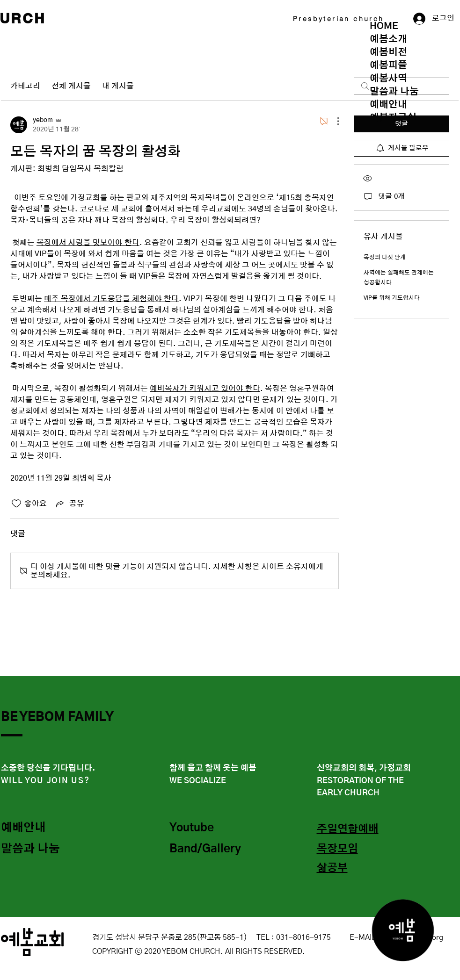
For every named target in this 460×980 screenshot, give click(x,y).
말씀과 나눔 (394, 92)
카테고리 (25, 86)
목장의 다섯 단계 (385, 257)
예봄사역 (388, 79)
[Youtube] (203, 829)
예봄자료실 (393, 118)
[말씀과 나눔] (34, 850)
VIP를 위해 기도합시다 (392, 298)
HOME (384, 26)
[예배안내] (34, 829)
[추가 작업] (333, 121)
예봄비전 (388, 52)
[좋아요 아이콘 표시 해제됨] (16, 504)
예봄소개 (388, 39)
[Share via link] (69, 504)
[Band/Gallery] (208, 850)
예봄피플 (388, 65)
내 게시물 (118, 86)
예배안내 (388, 105)
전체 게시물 (71, 86)
